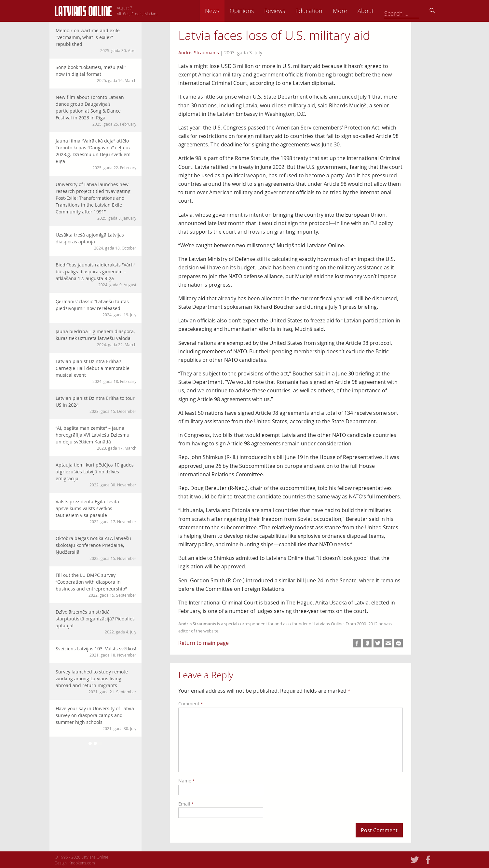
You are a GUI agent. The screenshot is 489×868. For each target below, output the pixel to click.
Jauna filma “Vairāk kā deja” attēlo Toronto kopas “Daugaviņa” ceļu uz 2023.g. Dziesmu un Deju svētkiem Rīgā (96, 154)
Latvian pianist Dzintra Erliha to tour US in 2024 (96, 405)
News (257, 11)
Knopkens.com (82, 863)
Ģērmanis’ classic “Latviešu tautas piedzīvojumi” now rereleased (96, 308)
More (385, 11)
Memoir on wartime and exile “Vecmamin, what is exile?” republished (96, 40)
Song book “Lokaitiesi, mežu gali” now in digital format (96, 74)
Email (186, 804)
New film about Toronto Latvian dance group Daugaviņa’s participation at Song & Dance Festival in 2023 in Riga (96, 110)
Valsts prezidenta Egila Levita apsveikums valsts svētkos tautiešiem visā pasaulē (96, 511)
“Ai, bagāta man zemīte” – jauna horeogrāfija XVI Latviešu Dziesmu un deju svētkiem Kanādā (96, 438)
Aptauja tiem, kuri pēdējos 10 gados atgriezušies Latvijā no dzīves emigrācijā (96, 475)
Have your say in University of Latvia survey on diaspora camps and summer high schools (96, 718)
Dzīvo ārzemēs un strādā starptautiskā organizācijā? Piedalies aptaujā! (96, 622)
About (411, 11)
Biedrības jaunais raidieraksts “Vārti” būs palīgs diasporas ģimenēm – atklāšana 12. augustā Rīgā (96, 275)
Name (187, 781)
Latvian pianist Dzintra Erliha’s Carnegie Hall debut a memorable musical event (96, 371)
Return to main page (204, 643)
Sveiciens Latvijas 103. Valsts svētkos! (96, 652)
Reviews (320, 11)
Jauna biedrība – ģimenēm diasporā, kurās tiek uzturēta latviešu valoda (96, 338)
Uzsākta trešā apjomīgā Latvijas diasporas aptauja (96, 241)
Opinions (287, 11)
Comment (191, 704)
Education (354, 11)
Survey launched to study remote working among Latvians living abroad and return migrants (96, 682)
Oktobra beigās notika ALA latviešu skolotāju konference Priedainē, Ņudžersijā (96, 548)
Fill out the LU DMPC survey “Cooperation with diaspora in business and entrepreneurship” (96, 585)
